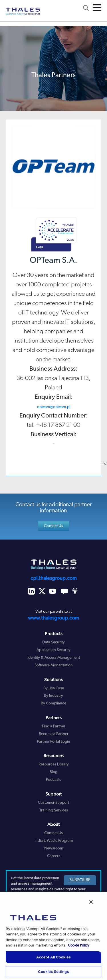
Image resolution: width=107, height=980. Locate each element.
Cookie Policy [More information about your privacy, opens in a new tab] (78, 946)
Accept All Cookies (53, 957)
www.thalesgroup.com (53, 618)
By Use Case (54, 688)
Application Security (53, 650)
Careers (54, 856)
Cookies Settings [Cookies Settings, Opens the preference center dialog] (53, 971)
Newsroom (54, 848)
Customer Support (53, 803)
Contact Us (53, 526)
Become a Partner (54, 734)
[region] (53, 936)
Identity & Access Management (54, 658)
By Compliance (53, 703)
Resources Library (54, 764)
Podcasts (53, 780)
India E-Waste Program (54, 841)
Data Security (53, 642)
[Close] (91, 902)
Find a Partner (54, 726)
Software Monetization (54, 665)
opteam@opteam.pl (54, 407)
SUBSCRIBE (80, 880)
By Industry (53, 696)
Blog (53, 772)
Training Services (54, 810)
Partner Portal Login (54, 742)
